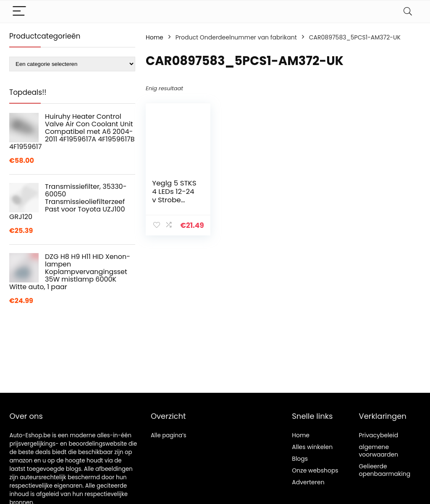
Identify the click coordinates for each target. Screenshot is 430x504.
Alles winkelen (312, 447)
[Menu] (19, 12)
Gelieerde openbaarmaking (384, 470)
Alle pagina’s (169, 435)
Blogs (300, 459)
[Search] (408, 12)
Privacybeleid (378, 435)
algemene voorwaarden (378, 451)
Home (155, 37)
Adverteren (308, 482)
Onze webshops (315, 470)
